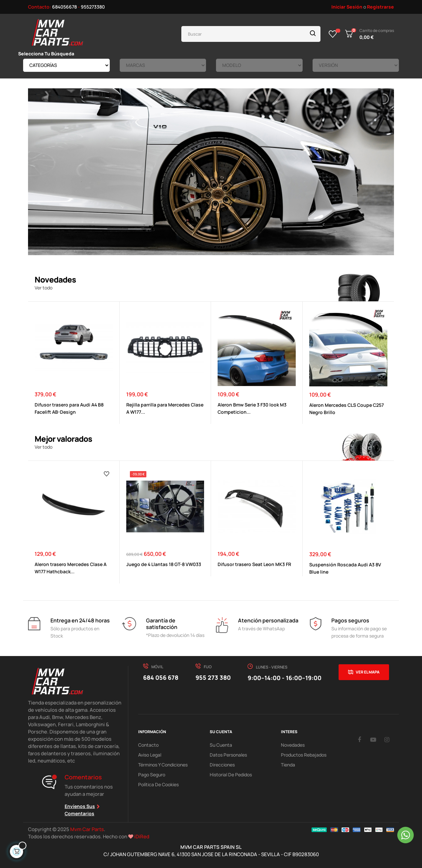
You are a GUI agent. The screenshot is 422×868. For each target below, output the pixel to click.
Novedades (293, 745)
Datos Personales (228, 755)
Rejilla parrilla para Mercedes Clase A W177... (165, 408)
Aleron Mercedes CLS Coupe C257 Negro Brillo (347, 409)
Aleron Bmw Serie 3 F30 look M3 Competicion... (252, 408)
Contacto (148, 745)
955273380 (93, 7)
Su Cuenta (221, 745)
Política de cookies (158, 784)
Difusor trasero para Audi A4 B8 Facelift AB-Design (69, 408)
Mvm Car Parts (87, 829)
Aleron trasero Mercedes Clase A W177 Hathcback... (71, 568)
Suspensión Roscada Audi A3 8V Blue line (345, 568)
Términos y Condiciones (163, 765)
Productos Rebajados (304, 755)
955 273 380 (213, 677)
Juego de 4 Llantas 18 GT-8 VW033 (164, 564)
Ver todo (44, 288)
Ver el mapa (368, 672)
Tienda (288, 765)
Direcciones (222, 765)
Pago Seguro (152, 775)
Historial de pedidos (231, 775)
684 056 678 (161, 677)
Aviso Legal (150, 755)
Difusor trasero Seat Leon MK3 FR (254, 564)
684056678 (64, 7)
